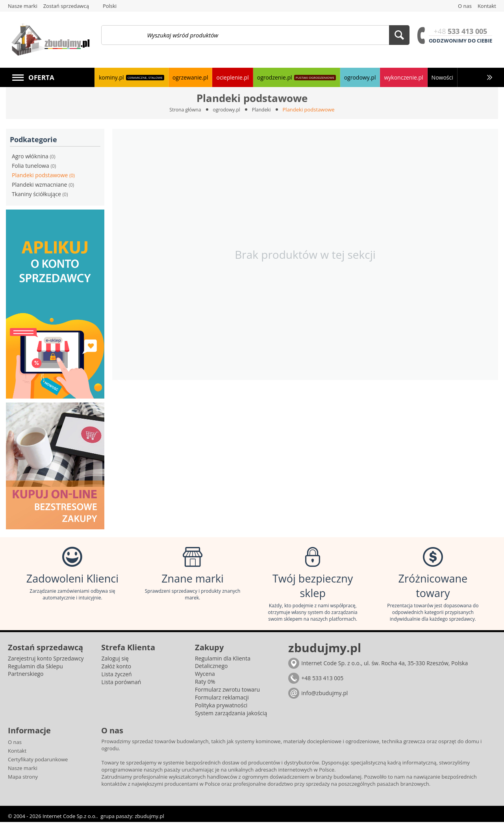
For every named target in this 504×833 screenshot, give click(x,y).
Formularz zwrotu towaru (227, 700)
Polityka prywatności (221, 716)
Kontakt (17, 762)
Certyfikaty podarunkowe (38, 770)
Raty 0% (205, 693)
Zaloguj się (115, 669)
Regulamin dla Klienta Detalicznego (223, 673)
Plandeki (264, 109)
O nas (15, 753)
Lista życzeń (116, 685)
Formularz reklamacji (222, 708)
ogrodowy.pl (227, 109)
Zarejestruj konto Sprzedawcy (46, 669)
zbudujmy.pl (149, 827)
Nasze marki (23, 779)
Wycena (205, 685)
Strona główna (183, 109)
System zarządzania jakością (231, 724)
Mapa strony (23, 788)
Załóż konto (116, 677)
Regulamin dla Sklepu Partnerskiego (35, 681)
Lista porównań (121, 693)
